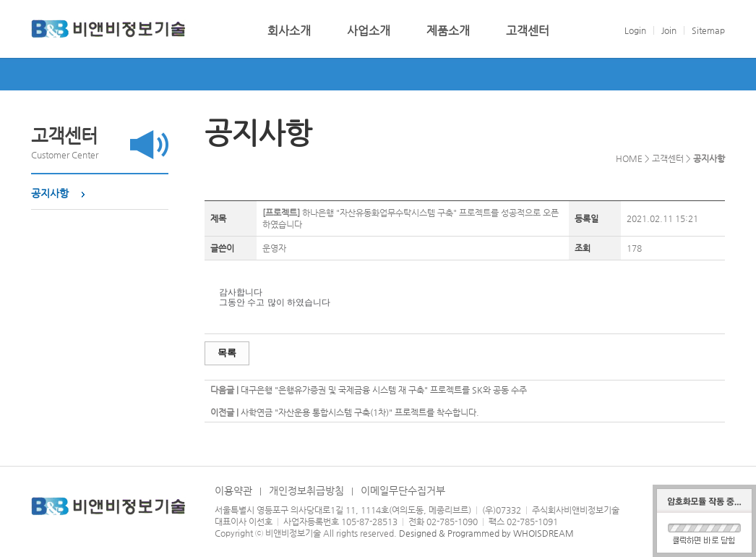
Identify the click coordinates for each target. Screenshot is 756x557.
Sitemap (708, 30)
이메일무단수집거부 (403, 490)
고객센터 (528, 31)
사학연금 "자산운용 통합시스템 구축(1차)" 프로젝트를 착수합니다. (360, 412)
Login (635, 30)
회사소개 (289, 31)
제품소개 (448, 31)
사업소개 (369, 31)
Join (669, 30)
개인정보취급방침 (306, 490)
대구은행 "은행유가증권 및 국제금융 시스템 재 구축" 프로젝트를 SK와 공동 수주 (384, 390)
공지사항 (50, 193)
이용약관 (233, 490)
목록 (227, 353)
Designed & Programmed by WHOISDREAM (486, 533)
